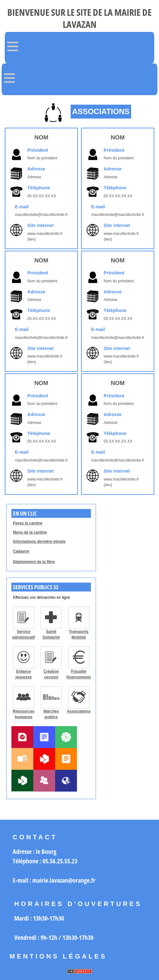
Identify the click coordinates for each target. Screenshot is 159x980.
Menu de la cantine (30, 532)
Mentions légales (58, 956)
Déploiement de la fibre (34, 562)
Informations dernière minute (39, 542)
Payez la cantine (28, 523)
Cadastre (21, 551)
